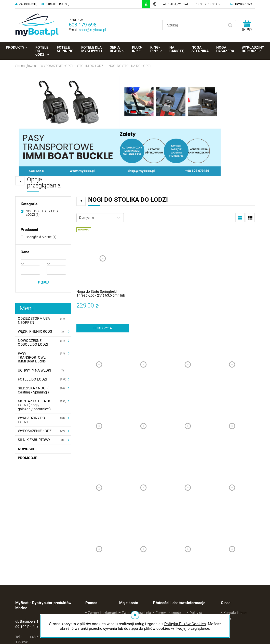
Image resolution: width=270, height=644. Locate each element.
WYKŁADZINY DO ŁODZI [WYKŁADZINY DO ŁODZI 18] (31, 420)
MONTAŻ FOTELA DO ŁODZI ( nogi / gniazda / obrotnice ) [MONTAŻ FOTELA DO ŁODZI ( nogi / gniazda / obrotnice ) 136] (35, 405)
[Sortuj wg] (100, 218)
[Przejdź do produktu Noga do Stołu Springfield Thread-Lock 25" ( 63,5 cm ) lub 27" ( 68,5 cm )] (103, 258)
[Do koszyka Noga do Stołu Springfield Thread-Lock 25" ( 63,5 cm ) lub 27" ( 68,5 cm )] (103, 328)
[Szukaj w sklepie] (194, 25)
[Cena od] (30, 270)
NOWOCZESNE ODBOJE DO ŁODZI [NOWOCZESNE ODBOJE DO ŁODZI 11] (33, 342)
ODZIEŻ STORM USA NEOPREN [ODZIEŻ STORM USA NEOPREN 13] (34, 320)
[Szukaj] (230, 25)
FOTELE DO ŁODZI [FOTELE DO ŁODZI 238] (32, 379)
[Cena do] (56, 270)
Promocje (27, 458)
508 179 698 (83, 25)
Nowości (26, 449)
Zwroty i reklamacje (103, 613)
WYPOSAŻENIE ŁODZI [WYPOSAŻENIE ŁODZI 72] (35, 431)
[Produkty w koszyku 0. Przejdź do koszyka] (247, 25)
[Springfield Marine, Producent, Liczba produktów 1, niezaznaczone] (38, 237)
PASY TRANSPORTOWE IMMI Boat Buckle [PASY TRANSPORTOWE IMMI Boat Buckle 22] (32, 357)
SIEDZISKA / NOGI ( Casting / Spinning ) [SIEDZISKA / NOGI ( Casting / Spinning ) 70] (33, 390)
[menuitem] (17, 47)
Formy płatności (168, 613)
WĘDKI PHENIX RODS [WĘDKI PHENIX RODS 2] (35, 331)
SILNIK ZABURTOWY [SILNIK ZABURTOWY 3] (34, 440)
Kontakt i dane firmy (235, 615)
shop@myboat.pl (92, 30)
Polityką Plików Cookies (185, 624)
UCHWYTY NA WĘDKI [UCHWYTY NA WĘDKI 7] (35, 370)
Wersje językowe (176, 4)
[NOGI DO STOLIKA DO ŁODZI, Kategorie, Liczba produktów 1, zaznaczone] (43, 213)
